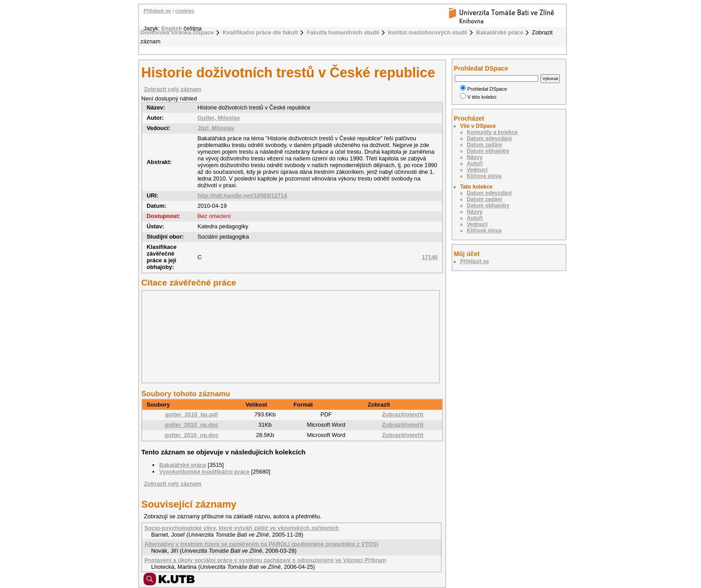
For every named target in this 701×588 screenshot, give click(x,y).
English (172, 28)
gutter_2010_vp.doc (191, 425)
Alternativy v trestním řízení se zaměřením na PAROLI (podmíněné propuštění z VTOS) (262, 544)
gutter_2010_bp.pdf (192, 414)
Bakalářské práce (500, 32)
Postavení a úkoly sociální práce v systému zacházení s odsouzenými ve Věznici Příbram (265, 560)
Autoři (475, 164)
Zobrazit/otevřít (403, 414)
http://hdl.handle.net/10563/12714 (243, 195)
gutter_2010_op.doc (192, 435)
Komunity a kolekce (492, 132)
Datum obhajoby (488, 151)
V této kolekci (478, 97)
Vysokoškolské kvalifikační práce (204, 472)
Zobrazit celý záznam (173, 89)
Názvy (475, 157)
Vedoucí (477, 170)
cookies (185, 11)
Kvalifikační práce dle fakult (260, 32)
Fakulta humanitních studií (343, 32)
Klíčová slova (484, 176)
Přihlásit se (157, 11)
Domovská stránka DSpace (177, 32)
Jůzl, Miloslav (216, 128)
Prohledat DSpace (484, 89)
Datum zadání (484, 145)
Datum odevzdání (489, 139)
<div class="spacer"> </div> (288, 336)
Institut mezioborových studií (428, 32)
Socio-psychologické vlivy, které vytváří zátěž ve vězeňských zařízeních (242, 528)
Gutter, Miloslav (219, 118)
